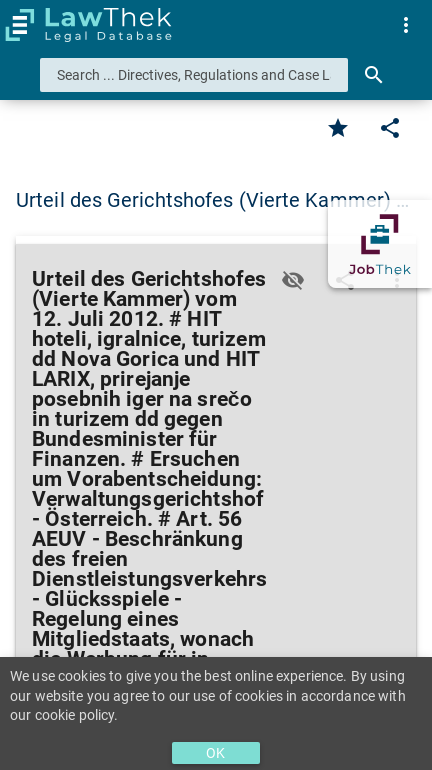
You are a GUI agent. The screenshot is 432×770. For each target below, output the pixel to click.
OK (215, 753)
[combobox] (194, 75)
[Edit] (390, 128)
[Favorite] (338, 128)
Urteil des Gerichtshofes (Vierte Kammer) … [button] (212, 200)
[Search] (374, 75)
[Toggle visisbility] (293, 280)
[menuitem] (406, 25)
